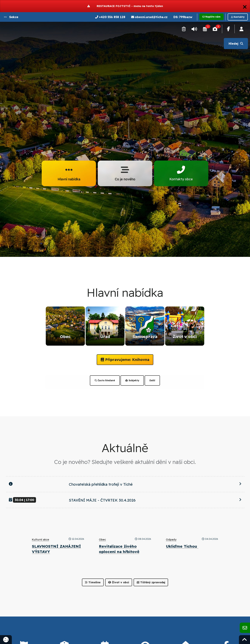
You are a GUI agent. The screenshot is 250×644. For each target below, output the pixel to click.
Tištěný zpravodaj (151, 582)
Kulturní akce (40, 540)
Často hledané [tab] (105, 380)
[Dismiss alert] (245, 6)
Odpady (171, 540)
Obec (102, 540)
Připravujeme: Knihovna (125, 360)
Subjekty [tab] (132, 380)
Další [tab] (152, 380)
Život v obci (119, 582)
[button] (11, 17)
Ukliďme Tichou (182, 546)
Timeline (93, 582)
